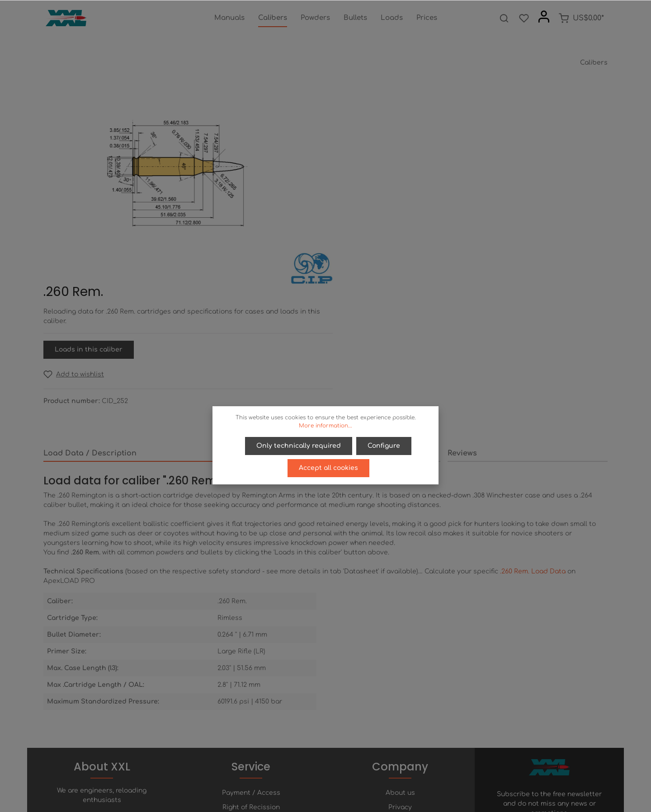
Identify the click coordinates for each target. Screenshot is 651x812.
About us (400, 656)
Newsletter (251, 714)
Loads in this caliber (380, 184)
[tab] (155, 290)
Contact (251, 699)
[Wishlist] (524, 18)
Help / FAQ (251, 685)
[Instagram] (349, 780)
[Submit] (599, 697)
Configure (384, 446)
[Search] (504, 18)
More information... (325, 426)
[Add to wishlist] (365, 209)
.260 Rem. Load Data (533, 407)
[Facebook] (303, 780)
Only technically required (299, 446)
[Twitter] (319, 780)
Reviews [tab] (462, 289)
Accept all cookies (328, 467)
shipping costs (406, 800)
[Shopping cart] (581, 18)
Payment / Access (251, 656)
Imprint (400, 699)
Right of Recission (251, 670)
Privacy (400, 670)
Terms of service (400, 685)
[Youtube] (334, 780)
